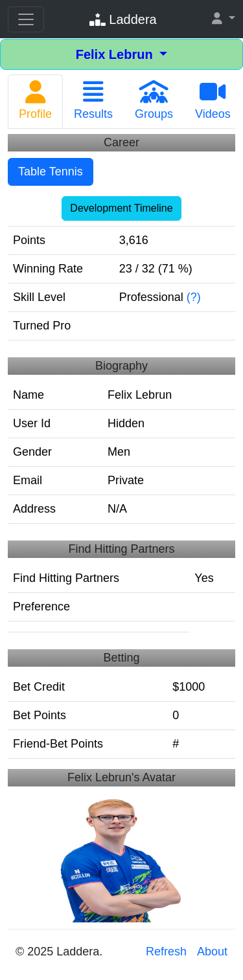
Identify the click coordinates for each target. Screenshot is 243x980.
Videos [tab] (213, 100)
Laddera (123, 19)
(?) (194, 297)
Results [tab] (93, 100)
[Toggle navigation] (26, 19)
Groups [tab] (154, 100)
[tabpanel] (121, 449)
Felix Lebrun (116, 54)
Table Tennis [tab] (51, 172)
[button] (224, 19)
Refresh (166, 952)
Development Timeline (121, 208)
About (212, 952)
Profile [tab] (35, 100)
